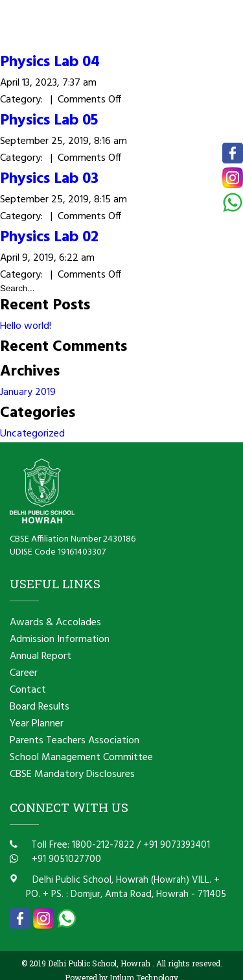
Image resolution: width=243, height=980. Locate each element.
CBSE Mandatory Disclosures (72, 774)
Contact (28, 690)
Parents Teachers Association (75, 741)
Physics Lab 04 (50, 62)
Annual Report (40, 656)
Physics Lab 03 (49, 179)
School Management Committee (81, 758)
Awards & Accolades (55, 623)
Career (24, 673)
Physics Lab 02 (49, 237)
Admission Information (60, 639)
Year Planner (37, 724)
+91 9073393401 (177, 845)
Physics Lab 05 (49, 121)
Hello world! (26, 326)
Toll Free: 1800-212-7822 (81, 845)
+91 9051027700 (65, 859)
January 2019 (28, 392)
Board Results (40, 707)
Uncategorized (32, 434)
